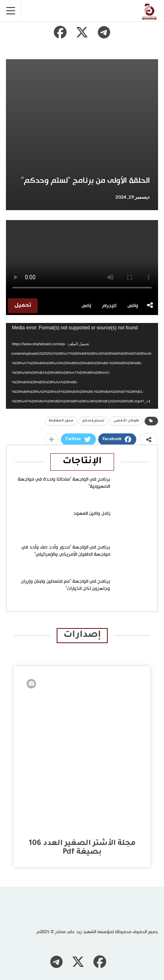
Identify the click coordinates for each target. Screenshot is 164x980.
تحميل (23, 306)
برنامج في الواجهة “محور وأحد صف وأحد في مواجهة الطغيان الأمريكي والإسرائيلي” (66, 551)
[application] (82, 366)
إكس (86, 306)
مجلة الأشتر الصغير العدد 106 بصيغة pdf (82, 848)
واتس (133, 306)
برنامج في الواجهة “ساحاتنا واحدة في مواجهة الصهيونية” (64, 483)
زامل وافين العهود (92, 514)
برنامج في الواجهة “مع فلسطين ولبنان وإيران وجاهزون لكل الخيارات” (66, 585)
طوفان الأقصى (126, 421)
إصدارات (82, 635)
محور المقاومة (61, 421)
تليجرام (109, 306)
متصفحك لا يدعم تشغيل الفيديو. (82, 258)
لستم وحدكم (93, 421)
